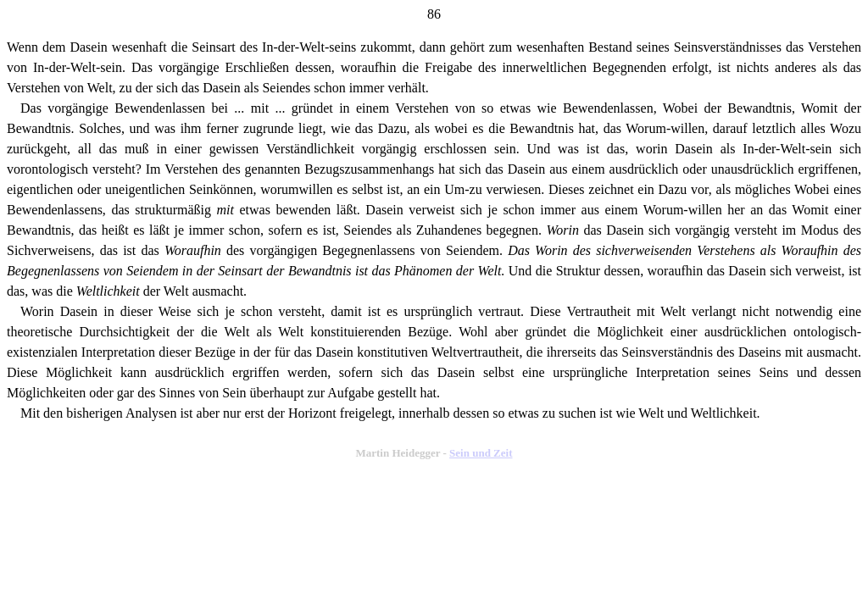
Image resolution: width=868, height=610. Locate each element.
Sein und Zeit (481, 453)
